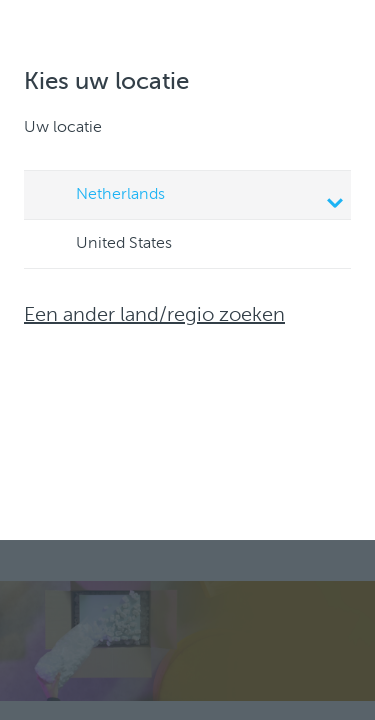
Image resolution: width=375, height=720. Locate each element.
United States (105, 245)
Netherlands (190, 197)
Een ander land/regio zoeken (154, 316)
